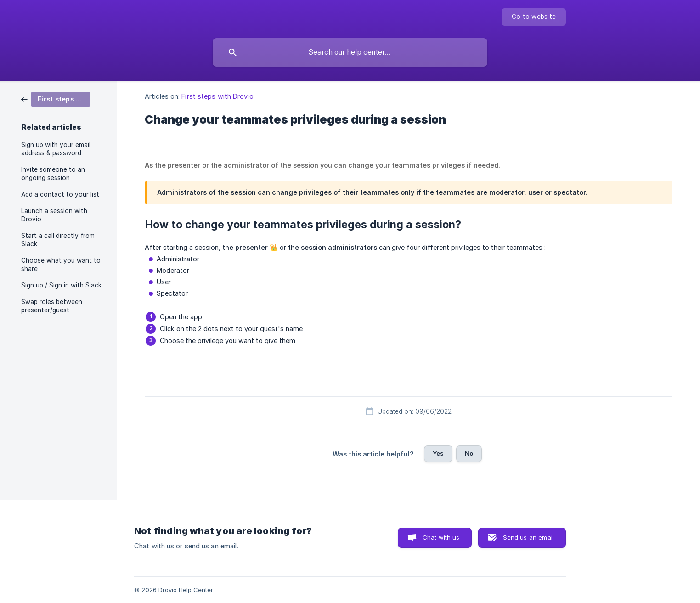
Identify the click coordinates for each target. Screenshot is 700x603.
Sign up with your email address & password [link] (56, 149)
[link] (56, 99)
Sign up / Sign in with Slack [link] (61, 285)
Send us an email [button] (528, 537)
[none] (534, 17)
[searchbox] (350, 52)
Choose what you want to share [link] (61, 265)
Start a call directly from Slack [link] (58, 240)
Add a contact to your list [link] (60, 194)
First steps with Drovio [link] (217, 96)
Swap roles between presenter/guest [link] (52, 306)
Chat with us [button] (441, 537)
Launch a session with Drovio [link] (54, 215)
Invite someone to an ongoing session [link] (53, 174)
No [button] (469, 453)
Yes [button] (438, 453)
